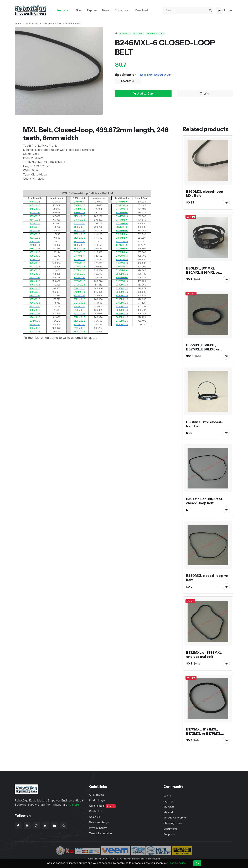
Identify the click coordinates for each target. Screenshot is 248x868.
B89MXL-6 (35, 314)
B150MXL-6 (122, 223)
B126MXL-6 (79, 310)
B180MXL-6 (122, 256)
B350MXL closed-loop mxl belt (208, 578)
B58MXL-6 (35, 234)
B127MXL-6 (79, 314)
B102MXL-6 (79, 223)
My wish (169, 807)
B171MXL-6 (122, 245)
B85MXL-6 (35, 299)
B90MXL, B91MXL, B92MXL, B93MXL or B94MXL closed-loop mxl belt (207, 274)
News (106, 10)
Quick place (102, 806)
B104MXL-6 (79, 231)
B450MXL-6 (122, 317)
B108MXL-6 (79, 245)
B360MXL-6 (122, 306)
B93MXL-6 (35, 328)
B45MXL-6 (35, 202)
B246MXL (125, 33)
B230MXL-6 (122, 285)
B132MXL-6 (79, 328)
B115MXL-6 (79, 270)
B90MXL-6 (35, 317)
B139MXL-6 (122, 205)
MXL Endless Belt (52, 24)
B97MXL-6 (79, 209)
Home (18, 24)
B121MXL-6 (79, 292)
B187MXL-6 (122, 259)
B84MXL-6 (35, 296)
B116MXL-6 (79, 274)
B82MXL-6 (35, 292)
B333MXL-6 (122, 299)
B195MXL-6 (122, 270)
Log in (167, 796)
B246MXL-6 (128, 81)
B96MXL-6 (79, 205)
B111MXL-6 (79, 256)
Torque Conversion (175, 818)
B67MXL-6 (35, 252)
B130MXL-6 (79, 321)
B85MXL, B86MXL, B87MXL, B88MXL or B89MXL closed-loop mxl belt (207, 351)
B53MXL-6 (35, 216)
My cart (168, 812)
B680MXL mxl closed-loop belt (204, 424)
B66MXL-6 (35, 249)
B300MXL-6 (122, 292)
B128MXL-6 (79, 317)
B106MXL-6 (79, 238)
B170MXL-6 (122, 241)
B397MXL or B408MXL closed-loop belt (205, 501)
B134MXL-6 (79, 332)
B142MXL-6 (122, 213)
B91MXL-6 (35, 321)
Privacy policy (98, 828)
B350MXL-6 (122, 303)
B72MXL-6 (35, 263)
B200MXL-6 (122, 274)
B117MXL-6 (79, 278)
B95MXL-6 (79, 202)
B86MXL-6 (35, 303)
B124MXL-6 (79, 303)
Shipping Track (173, 823)
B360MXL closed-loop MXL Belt (205, 194)
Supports (169, 834)
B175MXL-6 (122, 252)
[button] (219, 10)
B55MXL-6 (35, 223)
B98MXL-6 (79, 213)
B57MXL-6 (35, 231)
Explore (92, 10)
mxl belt (138, 33)
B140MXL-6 (122, 209)
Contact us (121, 10)
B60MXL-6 (35, 241)
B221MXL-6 (122, 278)
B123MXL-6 (79, 299)
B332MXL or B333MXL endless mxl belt (204, 655)
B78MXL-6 (35, 281)
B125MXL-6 (79, 306)
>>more (74, 805)
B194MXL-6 (122, 267)
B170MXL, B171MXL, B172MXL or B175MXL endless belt (204, 733)
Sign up (168, 801)
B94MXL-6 (35, 332)
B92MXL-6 (35, 324)
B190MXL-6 (122, 263)
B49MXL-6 (35, 209)
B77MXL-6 (35, 278)
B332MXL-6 (122, 296)
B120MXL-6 (79, 288)
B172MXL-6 (122, 249)
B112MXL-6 (79, 259)
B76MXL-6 (35, 274)
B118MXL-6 (79, 281)
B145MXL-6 (122, 220)
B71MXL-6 (35, 259)
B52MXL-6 (35, 213)
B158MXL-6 (122, 238)
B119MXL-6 (79, 285)
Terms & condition (100, 833)
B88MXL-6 (35, 310)
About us (94, 817)
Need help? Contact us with (156, 75)
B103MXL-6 (79, 227)
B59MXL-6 (35, 238)
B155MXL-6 (122, 231)
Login (228, 10)
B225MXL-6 (122, 281)
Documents (170, 829)
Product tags (97, 800)
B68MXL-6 (35, 256)
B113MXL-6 (79, 263)
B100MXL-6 (79, 216)
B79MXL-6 (35, 285)
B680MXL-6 (122, 324)
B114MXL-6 (79, 267)
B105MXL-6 (79, 234)
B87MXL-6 (35, 306)
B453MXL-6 (122, 321)
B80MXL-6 (35, 288)
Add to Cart (143, 94)
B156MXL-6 (122, 234)
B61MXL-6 (35, 245)
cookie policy (178, 863)
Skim (79, 10)
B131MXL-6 (79, 324)
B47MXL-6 (35, 205)
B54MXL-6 (35, 220)
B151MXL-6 (122, 227)
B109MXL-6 (79, 249)
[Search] (188, 10)
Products (62, 10)
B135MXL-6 (122, 202)
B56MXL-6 (35, 227)
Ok (197, 863)
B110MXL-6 (79, 252)
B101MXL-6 (79, 220)
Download (142, 10)
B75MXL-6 (35, 270)
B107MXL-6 (79, 241)
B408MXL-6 (122, 314)
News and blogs (99, 822)
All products (32, 24)
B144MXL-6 (122, 216)
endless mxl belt (155, 33)
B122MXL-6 (79, 296)
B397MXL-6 (122, 310)
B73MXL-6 (35, 267)
